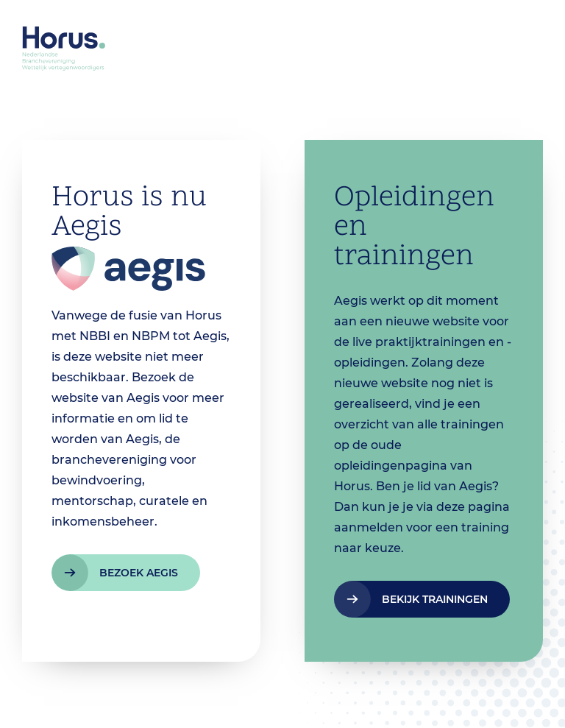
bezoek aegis (139, 573)
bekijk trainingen (435, 599)
